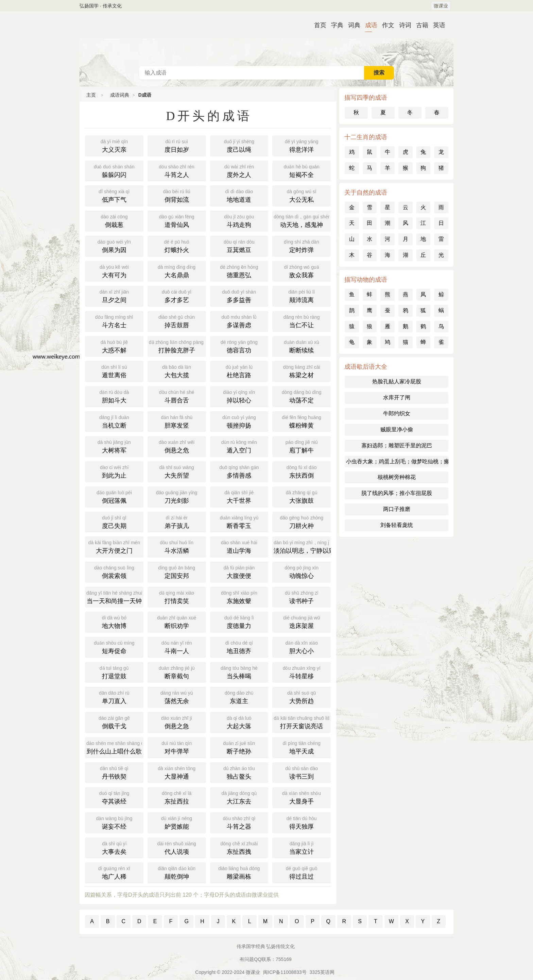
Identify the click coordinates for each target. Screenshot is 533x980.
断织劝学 (177, 621)
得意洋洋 (302, 145)
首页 (317, 25)
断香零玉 (239, 521)
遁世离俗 (114, 371)
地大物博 (114, 621)
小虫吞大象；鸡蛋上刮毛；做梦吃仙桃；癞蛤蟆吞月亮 (397, 461)
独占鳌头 (239, 772)
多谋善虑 (239, 321)
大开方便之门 (114, 546)
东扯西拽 (239, 847)
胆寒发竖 (177, 421)
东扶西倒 (302, 471)
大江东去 (239, 797)
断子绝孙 (239, 747)
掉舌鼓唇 (177, 321)
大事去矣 (114, 847)
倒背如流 (177, 195)
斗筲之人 (177, 170)
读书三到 (302, 772)
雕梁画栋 (239, 872)
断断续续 (302, 346)
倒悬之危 (177, 446)
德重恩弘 (239, 271)
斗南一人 (177, 647)
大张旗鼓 (302, 496)
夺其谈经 (114, 797)
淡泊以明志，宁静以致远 (302, 546)
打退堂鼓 (114, 672)
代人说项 (177, 847)
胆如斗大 (114, 396)
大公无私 (302, 195)
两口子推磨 (397, 509)
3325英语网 (322, 972)
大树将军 (114, 446)
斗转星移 (302, 672)
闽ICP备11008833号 (285, 972)
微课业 (441, 6)
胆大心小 (302, 647)
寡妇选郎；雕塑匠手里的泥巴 (397, 445)
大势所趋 (302, 697)
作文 (385, 25)
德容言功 (239, 346)
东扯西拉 (177, 797)
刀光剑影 (177, 496)
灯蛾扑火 (177, 246)
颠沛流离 (302, 296)
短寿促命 (114, 647)
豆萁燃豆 (239, 246)
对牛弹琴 (177, 747)
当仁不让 (302, 321)
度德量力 (239, 621)
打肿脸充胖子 (177, 346)
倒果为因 (114, 246)
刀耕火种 (302, 521)
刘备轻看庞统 (397, 525)
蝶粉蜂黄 (302, 421)
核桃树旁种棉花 (397, 477)
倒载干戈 (114, 722)
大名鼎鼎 (177, 271)
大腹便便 (239, 571)
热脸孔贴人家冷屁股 (397, 381)
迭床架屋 (302, 621)
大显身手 (302, 797)
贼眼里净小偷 (397, 429)
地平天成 (302, 747)
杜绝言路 (239, 371)
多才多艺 (177, 296)
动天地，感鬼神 (302, 220)
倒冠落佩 (114, 496)
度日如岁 (177, 145)
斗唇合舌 (177, 396)
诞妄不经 (114, 822)
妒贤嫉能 (177, 822)
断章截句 (177, 672)
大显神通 (177, 772)
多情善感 (239, 471)
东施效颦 (239, 597)
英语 (436, 25)
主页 (91, 95)
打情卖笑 (177, 597)
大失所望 (177, 471)
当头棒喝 (239, 672)
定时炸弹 (302, 246)
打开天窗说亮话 (302, 722)
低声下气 (114, 195)
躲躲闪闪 (114, 170)
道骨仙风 (177, 220)
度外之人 (239, 170)
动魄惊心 (302, 571)
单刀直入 (114, 697)
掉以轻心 (239, 396)
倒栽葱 (114, 220)
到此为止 (114, 471)
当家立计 (302, 847)
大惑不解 (114, 346)
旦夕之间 (114, 296)
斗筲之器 (239, 822)
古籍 (419, 25)
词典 (351, 25)
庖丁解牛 (302, 446)
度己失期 (114, 521)
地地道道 (239, 195)
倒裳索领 (114, 571)
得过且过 (302, 872)
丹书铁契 (114, 772)
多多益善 (239, 296)
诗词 (402, 25)
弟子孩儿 (177, 521)
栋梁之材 (302, 371)
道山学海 (239, 546)
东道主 (239, 697)
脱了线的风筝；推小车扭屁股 (397, 493)
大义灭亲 (114, 145)
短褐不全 (302, 170)
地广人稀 (114, 872)
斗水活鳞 (177, 546)
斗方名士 (114, 321)
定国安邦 (177, 571)
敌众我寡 (302, 271)
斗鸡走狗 (239, 220)
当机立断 (114, 421)
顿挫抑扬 (239, 421)
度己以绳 (239, 145)
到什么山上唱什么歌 (115, 747)
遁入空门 (239, 446)
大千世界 (239, 496)
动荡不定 (302, 396)
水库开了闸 (397, 397)
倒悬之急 (177, 722)
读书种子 (302, 597)
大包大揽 (177, 371)
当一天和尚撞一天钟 (115, 597)
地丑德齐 (239, 647)
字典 (334, 25)
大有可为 (114, 271)
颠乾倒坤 (177, 872)
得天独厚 (302, 822)
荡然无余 (177, 697)
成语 (368, 25)
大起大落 (239, 722)
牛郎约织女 (397, 413)
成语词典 (266, 39)
